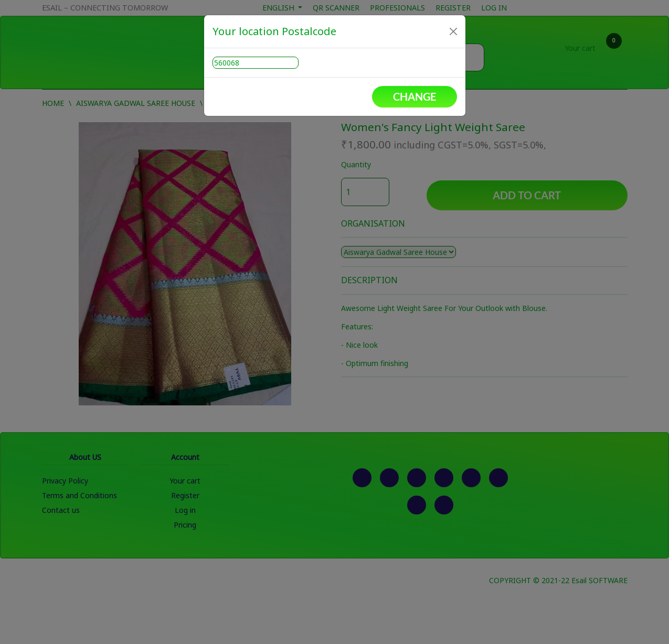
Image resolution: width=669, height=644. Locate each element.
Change (415, 96)
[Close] (453, 31)
